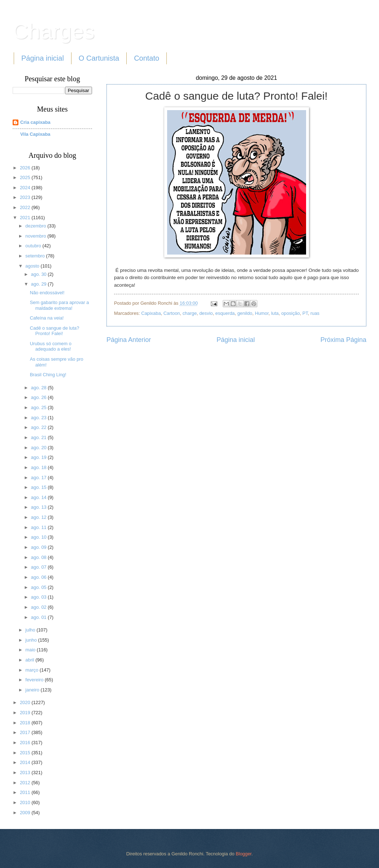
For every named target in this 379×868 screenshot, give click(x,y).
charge (190, 313)
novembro (36, 236)
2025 (26, 177)
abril (30, 660)
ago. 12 (40, 517)
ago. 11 (40, 527)
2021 (26, 218)
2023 (26, 197)
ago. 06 (40, 577)
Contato (147, 58)
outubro (34, 246)
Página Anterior (129, 340)
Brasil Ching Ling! (48, 375)
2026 (26, 168)
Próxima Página (343, 340)
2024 (26, 188)
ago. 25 (40, 407)
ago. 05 (40, 587)
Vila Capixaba (35, 134)
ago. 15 (40, 487)
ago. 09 (40, 547)
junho (32, 640)
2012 (26, 783)
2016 (26, 743)
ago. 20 (40, 448)
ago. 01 (40, 617)
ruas (315, 313)
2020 (26, 702)
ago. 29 (40, 284)
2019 (26, 713)
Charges (54, 31)
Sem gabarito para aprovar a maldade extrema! (60, 305)
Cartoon (172, 313)
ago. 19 (40, 457)
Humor (262, 313)
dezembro (36, 226)
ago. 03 (40, 597)
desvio (206, 313)
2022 (26, 207)
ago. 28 (40, 388)
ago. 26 (40, 397)
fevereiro (35, 680)
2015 (26, 753)
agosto (33, 266)
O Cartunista (99, 58)
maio (31, 650)
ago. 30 (40, 274)
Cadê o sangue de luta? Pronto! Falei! (55, 331)
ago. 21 (40, 437)
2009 (26, 813)
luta (275, 313)
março (32, 670)
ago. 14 (40, 497)
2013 (26, 772)
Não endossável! (47, 293)
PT (305, 313)
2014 (26, 762)
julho (31, 630)
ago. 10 (40, 537)
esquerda (225, 313)
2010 (26, 802)
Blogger (244, 854)
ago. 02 (40, 607)
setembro (36, 256)
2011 (26, 792)
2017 (26, 732)
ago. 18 (40, 467)
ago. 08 (40, 557)
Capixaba (151, 313)
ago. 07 (40, 567)
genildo (245, 313)
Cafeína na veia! (47, 318)
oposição (291, 313)
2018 (26, 723)
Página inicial (43, 58)
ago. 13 (40, 507)
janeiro (33, 690)
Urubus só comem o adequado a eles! (51, 346)
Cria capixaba (35, 122)
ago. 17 (40, 478)
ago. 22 (40, 427)
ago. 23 (40, 418)
